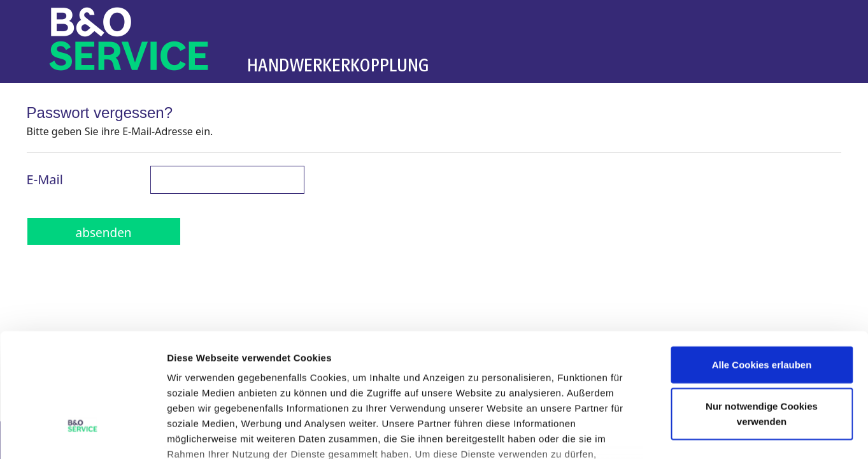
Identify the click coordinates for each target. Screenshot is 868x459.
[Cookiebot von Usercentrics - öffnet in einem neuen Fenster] (82, 434)
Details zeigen (677, 434)
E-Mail (45, 179)
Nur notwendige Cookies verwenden (762, 313)
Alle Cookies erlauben (762, 264)
